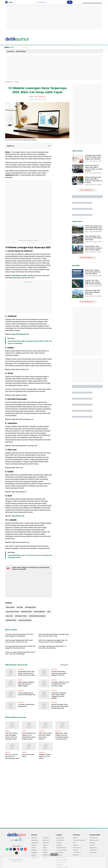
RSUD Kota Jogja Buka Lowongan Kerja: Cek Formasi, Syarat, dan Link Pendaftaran (53, 641)
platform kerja (11, 620)
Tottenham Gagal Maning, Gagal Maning (26, 705)
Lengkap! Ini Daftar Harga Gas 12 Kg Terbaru (45, 756)
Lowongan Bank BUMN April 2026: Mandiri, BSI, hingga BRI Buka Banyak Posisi (20, 647)
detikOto (34, 855)
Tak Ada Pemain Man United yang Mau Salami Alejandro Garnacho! (59, 673)
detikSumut (9, 82)
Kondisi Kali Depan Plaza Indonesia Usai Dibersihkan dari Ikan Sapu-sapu (60, 706)
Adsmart (59, 842)
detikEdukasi (35, 840)
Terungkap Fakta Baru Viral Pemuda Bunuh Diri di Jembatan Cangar (60, 684)
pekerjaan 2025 (26, 611)
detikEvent (59, 845)
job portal (9, 616)
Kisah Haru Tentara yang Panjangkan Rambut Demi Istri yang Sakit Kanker (11, 736)
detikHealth (46, 842)
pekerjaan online (21, 616)
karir (49, 611)
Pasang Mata (60, 840)
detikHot (34, 847)
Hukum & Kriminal (36, 47)
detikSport (34, 850)
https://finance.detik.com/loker (23, 275)
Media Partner (77, 847)
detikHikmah (46, 855)
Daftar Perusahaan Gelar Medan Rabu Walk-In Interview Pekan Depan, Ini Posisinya (94, 180)
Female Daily (93, 850)
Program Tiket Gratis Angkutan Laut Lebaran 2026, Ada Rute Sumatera (93, 282)
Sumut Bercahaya (74, 47)
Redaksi (75, 838)
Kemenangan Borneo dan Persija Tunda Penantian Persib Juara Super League (26, 673)
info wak (20, 607)
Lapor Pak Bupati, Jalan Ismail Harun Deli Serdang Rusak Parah (93, 238)
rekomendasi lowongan (37, 616)
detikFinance (35, 842)
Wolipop (45, 845)
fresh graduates (39, 611)
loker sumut (10, 607)
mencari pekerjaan (25, 620)
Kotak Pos (76, 845)
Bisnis (64, 47)
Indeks (93, 47)
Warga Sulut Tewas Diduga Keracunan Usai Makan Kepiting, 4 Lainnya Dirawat (62, 736)
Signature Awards (61, 847)
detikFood (46, 840)
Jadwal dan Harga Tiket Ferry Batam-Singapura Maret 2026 (93, 292)
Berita (18, 47)
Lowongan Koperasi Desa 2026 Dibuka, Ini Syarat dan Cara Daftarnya (52, 647)
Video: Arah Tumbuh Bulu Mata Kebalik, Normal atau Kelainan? (45, 736)
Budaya (46, 47)
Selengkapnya (65, 665)
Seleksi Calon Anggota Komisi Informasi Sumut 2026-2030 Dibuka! (93, 272)
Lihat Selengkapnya (87, 190)
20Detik (45, 850)
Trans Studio (60, 852)
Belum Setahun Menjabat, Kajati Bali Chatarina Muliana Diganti (26, 684)
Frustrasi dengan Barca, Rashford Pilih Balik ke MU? (27, 694)
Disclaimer (76, 855)
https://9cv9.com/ (18, 516)
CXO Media (93, 852)
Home (12, 47)
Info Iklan (76, 850)
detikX (44, 847)
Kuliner (58, 47)
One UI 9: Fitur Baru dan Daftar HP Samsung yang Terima (12, 756)
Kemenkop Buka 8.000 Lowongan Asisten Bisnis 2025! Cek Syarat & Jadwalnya (30, 342)
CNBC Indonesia (94, 840)
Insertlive (92, 845)
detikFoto (45, 852)
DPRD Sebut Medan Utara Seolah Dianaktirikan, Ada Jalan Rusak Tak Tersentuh (94, 227)
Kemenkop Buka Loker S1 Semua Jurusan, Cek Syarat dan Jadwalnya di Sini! (30, 556)
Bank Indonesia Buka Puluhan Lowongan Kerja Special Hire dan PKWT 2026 (54, 635)
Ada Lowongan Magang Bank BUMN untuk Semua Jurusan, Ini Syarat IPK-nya (19, 641)
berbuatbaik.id (60, 838)
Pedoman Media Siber (79, 840)
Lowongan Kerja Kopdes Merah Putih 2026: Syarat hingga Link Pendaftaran (19, 635)
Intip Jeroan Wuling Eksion (28, 755)
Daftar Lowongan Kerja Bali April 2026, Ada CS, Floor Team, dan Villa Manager (20, 653)
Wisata (52, 47)
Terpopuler (11, 51)
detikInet (34, 845)
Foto (83, 47)
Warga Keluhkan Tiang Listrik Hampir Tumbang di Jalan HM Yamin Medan (93, 248)
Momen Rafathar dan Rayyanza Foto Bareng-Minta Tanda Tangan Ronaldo (29, 736)
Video (88, 47)
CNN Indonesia (94, 838)
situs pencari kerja (12, 611)
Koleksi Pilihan (21, 51)
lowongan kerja (30, 607)
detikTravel (46, 838)
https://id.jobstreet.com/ (20, 334)
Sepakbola (25, 47)
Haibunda (92, 842)
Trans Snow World (61, 850)
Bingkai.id (59, 855)
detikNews (34, 838)
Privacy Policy (77, 852)
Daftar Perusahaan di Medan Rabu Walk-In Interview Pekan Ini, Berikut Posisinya (94, 168)
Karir (74, 842)
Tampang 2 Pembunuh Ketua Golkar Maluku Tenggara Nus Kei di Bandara (59, 695)
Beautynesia (93, 847)
